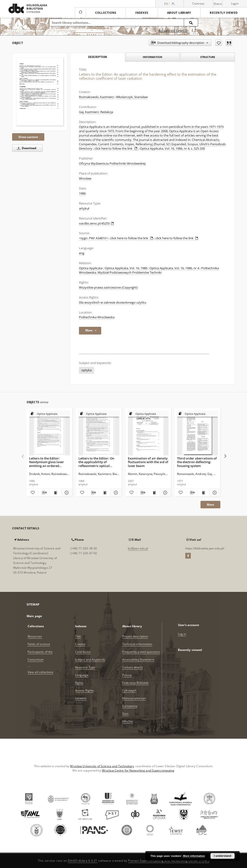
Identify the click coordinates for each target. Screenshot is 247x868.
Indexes (142, 13)
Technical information (137, 644)
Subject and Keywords (90, 660)
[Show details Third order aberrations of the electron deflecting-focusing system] (214, 493)
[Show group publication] (50, 414)
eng (82, 253)
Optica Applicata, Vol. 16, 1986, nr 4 (174, 268)
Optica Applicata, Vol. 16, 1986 (126, 268)
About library (179, 13)
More (210, 505)
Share (218, 4)
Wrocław (85, 179)
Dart (125, 714)
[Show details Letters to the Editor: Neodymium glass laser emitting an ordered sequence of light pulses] (66, 493)
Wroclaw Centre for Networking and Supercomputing (138, 770)
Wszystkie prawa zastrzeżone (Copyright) (108, 288)
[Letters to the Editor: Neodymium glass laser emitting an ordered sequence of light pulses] (50, 433)
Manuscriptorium (134, 698)
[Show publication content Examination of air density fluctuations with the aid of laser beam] (154, 493)
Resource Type (85, 667)
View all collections (40, 672)
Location (81, 698)
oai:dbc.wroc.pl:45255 (96, 223)
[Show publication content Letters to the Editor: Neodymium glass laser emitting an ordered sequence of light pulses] (55, 493)
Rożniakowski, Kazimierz (96, 97)
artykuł (84, 208)
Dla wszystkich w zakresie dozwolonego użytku (113, 303)
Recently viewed (224, 13)
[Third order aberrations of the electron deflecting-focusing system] (197, 433)
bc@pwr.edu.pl (138, 548)
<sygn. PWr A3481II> (93, 238)
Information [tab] (152, 57)
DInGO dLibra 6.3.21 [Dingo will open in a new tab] (83, 861)
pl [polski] (173, 4)
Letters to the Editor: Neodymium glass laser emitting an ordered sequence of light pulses (47, 462)
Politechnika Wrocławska (97, 317)
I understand (223, 856)
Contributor (83, 652)
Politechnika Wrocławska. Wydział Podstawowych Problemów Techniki (149, 270)
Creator (80, 644)
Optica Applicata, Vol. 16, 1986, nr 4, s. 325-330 (172, 149)
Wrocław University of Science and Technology (102, 766)
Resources (35, 636)
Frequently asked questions (141, 652)
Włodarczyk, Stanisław (132, 97)
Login (235, 4)
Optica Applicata (91, 268)
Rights (79, 683)
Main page (34, 616)
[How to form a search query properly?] (195, 31)
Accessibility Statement (138, 660)
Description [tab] (97, 57)
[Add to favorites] (219, 43)
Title (78, 636)
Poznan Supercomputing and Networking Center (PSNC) (169, 861)
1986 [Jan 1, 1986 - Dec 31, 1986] (82, 193)
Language (82, 675)
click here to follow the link (116, 149)
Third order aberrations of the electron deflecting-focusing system (197, 462)
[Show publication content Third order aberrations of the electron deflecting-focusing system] (203, 493)
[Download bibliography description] (44, 493)
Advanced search (173, 31)
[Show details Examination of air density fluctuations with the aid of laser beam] (165, 493)
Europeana (130, 706)
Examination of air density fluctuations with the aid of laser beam (148, 462)
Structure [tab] (208, 57)
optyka (86, 370)
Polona (127, 675)
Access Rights (85, 690)
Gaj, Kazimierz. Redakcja (96, 112)
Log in (182, 634)
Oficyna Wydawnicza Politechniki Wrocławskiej (112, 164)
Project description (135, 636)
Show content (28, 137)
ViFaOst (127, 721)
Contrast (198, 4)
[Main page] (80, 13)
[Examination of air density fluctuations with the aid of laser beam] (148, 433)
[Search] (191, 22)
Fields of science (39, 644)
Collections (106, 13)
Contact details (133, 667)
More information (194, 856)
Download (26, 148)
